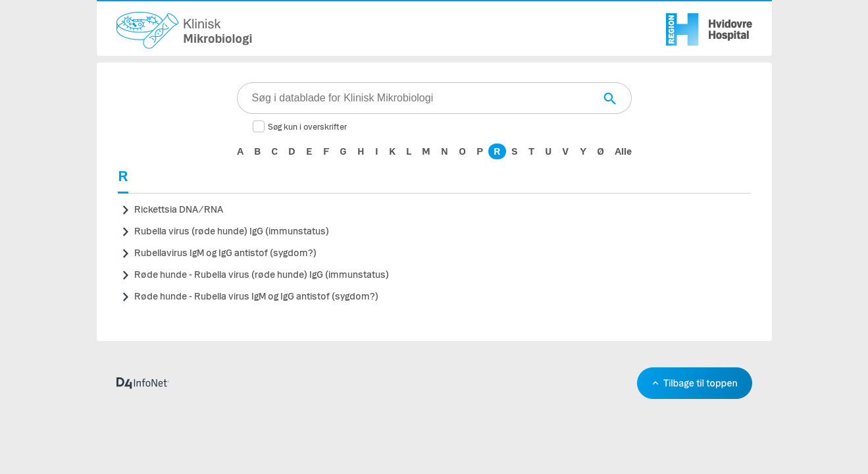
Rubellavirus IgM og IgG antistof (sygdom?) (225, 253)
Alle (623, 151)
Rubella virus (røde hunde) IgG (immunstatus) (232, 231)
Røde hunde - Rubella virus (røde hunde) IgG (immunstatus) (262, 275)
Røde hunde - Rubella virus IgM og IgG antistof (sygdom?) (256, 297)
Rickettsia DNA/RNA (179, 210)
